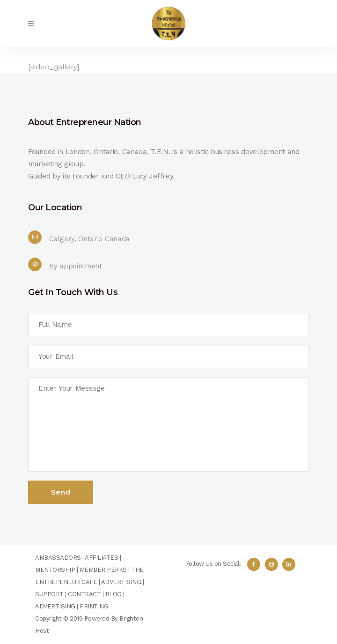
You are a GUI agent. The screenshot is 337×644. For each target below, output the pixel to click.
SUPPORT (49, 594)
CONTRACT (84, 594)
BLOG (114, 594)
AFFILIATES (101, 558)
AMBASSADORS (58, 558)
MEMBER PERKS (103, 570)
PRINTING (94, 606)
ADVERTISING (121, 582)
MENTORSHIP (55, 570)
